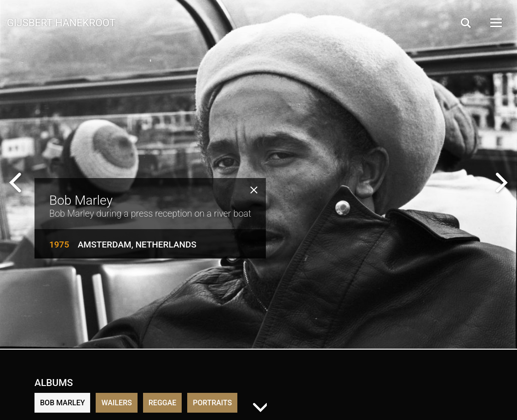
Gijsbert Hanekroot (61, 22)
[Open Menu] (495, 23)
